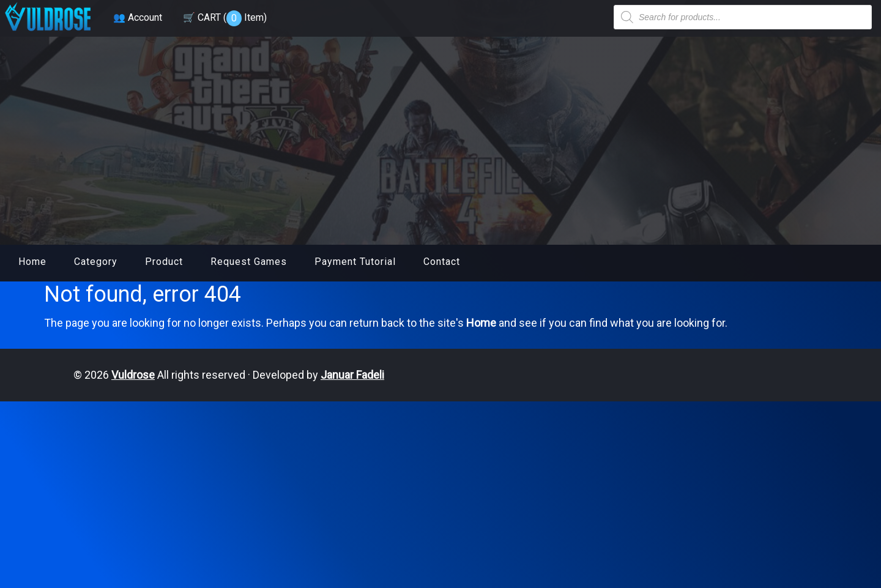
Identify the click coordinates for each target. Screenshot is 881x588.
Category (96, 262)
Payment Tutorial (355, 262)
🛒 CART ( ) (225, 17)
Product (164, 262)
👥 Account (138, 17)
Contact (442, 262)
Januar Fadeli (352, 375)
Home (32, 262)
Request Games (249, 262)
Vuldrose (133, 375)
